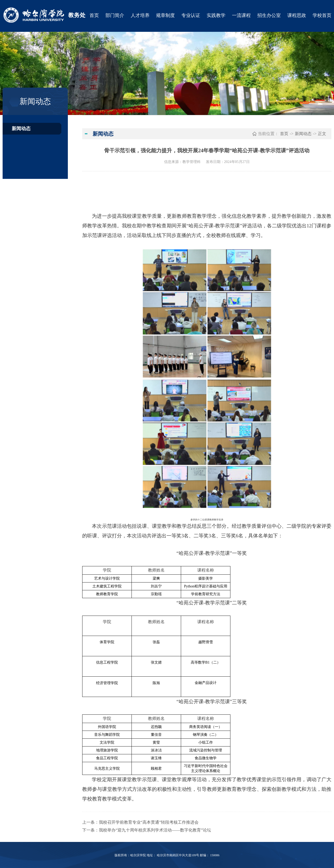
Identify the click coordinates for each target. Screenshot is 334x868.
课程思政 (297, 15)
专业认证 (191, 15)
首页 (94, 15)
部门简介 (115, 15)
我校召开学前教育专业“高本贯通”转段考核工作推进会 (149, 822)
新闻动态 (21, 129)
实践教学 (216, 15)
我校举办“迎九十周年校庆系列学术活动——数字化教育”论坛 (155, 830)
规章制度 (165, 15)
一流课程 (241, 15)
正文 (322, 134)
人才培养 (140, 15)
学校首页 (322, 15)
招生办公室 (269, 15)
